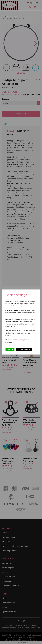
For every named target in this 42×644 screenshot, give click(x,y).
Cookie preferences (24, 349)
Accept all (10, 349)
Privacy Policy (19, 340)
